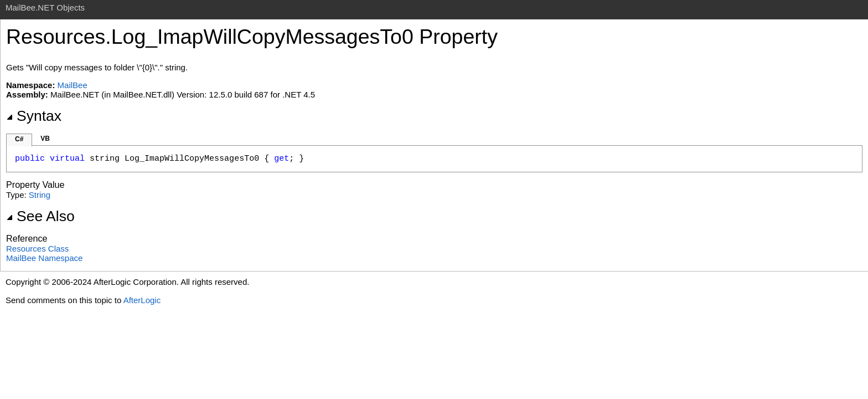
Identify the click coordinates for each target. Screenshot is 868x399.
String (40, 195)
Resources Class (37, 249)
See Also (40, 216)
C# (19, 139)
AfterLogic (142, 300)
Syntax (34, 116)
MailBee (73, 85)
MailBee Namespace (44, 258)
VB (45, 139)
